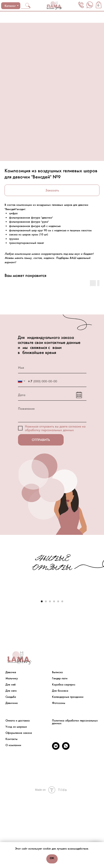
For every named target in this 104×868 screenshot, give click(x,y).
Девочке (11, 742)
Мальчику (12, 749)
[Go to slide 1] (42, 672)
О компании (13, 815)
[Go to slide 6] (62, 672)
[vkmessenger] (56, 819)
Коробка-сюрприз (64, 755)
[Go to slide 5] (58, 672)
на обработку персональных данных (55, 428)
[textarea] (52, 413)
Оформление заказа (19, 803)
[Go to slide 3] (50, 672)
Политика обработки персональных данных (75, 792)
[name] (52, 368)
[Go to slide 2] (46, 672)
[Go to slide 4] (54, 672)
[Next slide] (100, 630)
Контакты (12, 809)
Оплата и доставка (18, 791)
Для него (11, 761)
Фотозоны (59, 773)
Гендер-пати (60, 749)
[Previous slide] (4, 630)
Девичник (12, 773)
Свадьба (11, 767)
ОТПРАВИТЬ (41, 440)
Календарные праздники (68, 767)
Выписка (57, 742)
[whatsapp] (66, 819)
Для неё (10, 755)
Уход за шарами (16, 797)
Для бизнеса (60, 761)
